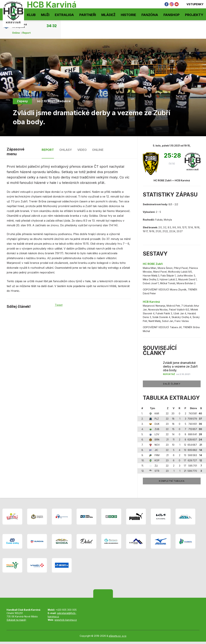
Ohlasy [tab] (66, 150)
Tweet (59, 305)
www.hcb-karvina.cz (66, 620)
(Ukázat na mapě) (16, 620)
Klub (31, 15)
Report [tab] (48, 150)
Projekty (194, 15)
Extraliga (64, 15)
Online (16, 33)
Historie (128, 15)
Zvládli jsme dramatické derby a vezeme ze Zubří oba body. (180, 366)
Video (82, 150)
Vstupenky (193, 4)
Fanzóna (150, 15)
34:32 (52, 26)
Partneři (88, 15)
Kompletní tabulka (172, 481)
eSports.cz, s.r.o (118, 636)
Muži (45, 15)
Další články (172, 384)
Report (26, 33)
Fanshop (172, 15)
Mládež (108, 15)
